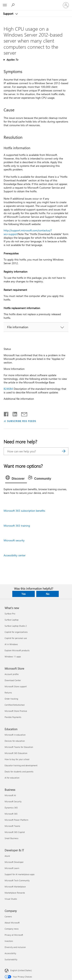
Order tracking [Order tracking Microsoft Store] (11, 699)
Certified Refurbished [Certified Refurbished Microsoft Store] (14, 705)
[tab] (16, 479)
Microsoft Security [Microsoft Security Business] (13, 801)
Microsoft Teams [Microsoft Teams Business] (12, 826)
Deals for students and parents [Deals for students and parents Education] (19, 772)
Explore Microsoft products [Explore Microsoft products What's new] (17, 650)
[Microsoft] (36, 3)
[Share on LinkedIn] (13, 413)
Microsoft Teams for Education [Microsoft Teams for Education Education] (19, 747)
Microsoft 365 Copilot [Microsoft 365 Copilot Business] (15, 832)
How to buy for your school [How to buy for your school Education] (17, 759)
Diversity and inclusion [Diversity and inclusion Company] (15, 947)
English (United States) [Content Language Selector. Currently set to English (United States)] (21, 970)
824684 (8, 389)
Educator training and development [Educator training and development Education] (21, 765)
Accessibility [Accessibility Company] (10, 953)
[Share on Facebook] (6, 413)
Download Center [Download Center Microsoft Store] (13, 680)
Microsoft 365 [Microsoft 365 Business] (11, 814)
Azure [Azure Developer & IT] (7, 856)
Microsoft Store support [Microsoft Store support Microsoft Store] (16, 686)
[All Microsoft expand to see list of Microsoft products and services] (5, 5)
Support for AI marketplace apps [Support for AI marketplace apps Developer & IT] (20, 874)
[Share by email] (22, 413)
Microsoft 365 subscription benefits (24, 511)
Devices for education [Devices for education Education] (15, 741)
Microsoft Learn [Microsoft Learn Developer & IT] (12, 868)
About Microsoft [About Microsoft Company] (12, 923)
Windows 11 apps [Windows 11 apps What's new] (13, 656)
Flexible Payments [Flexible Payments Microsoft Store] (13, 717)
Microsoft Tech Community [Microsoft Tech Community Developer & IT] (17, 880)
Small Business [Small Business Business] (12, 838)
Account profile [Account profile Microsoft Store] (12, 674)
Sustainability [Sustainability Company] (11, 959)
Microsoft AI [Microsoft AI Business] (10, 795)
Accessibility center (15, 555)
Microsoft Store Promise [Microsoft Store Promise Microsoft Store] (16, 711)
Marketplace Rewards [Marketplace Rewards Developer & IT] (15, 893)
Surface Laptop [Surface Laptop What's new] (12, 620)
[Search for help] (13, 5)
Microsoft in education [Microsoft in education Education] (15, 735)
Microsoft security (14, 540)
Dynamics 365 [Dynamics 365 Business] (11, 808)
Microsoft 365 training (17, 526)
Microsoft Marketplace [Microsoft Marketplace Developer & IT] (15, 887)
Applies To (12, 60)
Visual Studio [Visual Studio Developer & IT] (11, 899)
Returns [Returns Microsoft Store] (8, 693)
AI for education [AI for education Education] (12, 778)
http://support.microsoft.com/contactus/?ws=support (28, 232)
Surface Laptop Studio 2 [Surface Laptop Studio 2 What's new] (16, 626)
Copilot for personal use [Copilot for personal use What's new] (16, 638)
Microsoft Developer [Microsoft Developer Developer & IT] (14, 862)
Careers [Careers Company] (8, 916)
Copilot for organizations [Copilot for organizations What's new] (16, 632)
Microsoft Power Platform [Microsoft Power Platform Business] (16, 820)
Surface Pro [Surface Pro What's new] (10, 614)
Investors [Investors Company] (9, 941)
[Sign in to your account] (66, 5)
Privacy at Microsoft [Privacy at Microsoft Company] (14, 935)
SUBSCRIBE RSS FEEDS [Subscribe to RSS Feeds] (22, 421)
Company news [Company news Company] (12, 929)
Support (9, 14)
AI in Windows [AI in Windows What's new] (11, 644)
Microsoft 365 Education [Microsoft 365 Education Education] (16, 753)
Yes (24, 594)
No (48, 594)
